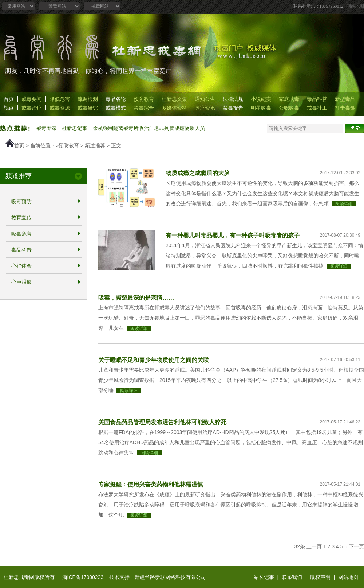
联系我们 (292, 577)
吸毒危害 (21, 234)
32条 (300, 546)
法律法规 (233, 99)
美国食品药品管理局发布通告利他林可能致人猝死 (162, 422)
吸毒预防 (21, 201)
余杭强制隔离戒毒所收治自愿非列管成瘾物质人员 (149, 128)
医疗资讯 (205, 108)
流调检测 (88, 99)
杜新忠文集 (174, 99)
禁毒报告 (233, 108)
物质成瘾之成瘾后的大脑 (198, 173)
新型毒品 (345, 99)
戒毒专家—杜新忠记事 (62, 128)
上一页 (314, 546)
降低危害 (60, 99)
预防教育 (144, 99)
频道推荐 (95, 146)
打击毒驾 (345, 108)
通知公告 (205, 99)
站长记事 (264, 577)
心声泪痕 (21, 282)
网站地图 (355, 6)
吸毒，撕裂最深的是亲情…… (136, 297)
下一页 (356, 546)
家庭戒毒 (289, 99)
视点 (9, 108)
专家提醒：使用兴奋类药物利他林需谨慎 (151, 484)
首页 (9, 99)
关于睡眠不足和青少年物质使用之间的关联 (154, 360)
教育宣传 (21, 218)
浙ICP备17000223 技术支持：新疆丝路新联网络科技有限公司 (134, 577)
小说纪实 (261, 99)
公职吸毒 (289, 108)
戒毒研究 (88, 108)
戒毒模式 (116, 108)
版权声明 (320, 577)
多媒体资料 (174, 108)
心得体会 (21, 266)
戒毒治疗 (32, 108)
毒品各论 (116, 99)
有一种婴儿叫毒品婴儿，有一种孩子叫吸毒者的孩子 (233, 235)
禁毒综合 (144, 108)
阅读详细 (344, 204)
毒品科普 (317, 99)
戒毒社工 (317, 108)
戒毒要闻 (32, 99)
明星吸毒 (261, 108)
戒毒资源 (60, 108)
